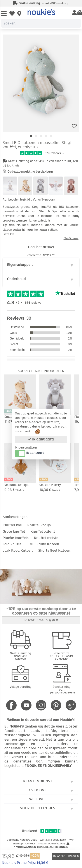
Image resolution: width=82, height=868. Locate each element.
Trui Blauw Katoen (44, 544)
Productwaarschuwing (54, 844)
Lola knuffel (13, 544)
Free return (62, 656)
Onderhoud (16, 279)
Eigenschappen (20, 265)
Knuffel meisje (46, 538)
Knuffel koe (12, 525)
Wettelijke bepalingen (53, 840)
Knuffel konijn (39, 525)
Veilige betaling (21, 687)
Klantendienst (38, 781)
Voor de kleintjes (38, 808)
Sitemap (18, 844)
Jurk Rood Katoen (18, 550)
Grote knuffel (14, 531)
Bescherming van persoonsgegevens (63, 690)
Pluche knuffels (16, 538)
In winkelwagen (66, 856)
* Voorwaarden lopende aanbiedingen (41, 847)
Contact (31, 844)
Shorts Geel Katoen (54, 550)
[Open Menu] (4, 14)
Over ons (38, 790)
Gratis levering (21, 656)
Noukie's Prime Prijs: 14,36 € (25, 863)
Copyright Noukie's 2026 (22, 840)
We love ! (38, 799)
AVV (72, 840)
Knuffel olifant (43, 531)
